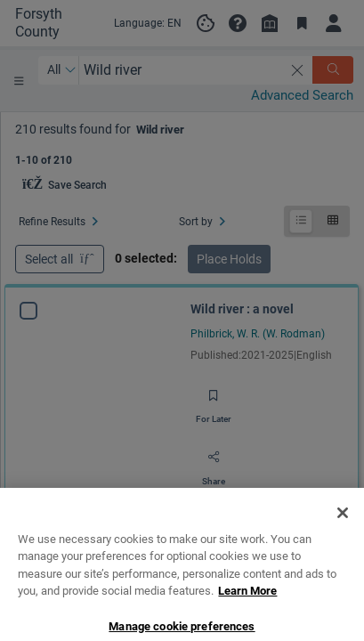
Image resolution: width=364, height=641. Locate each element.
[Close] (343, 581)
